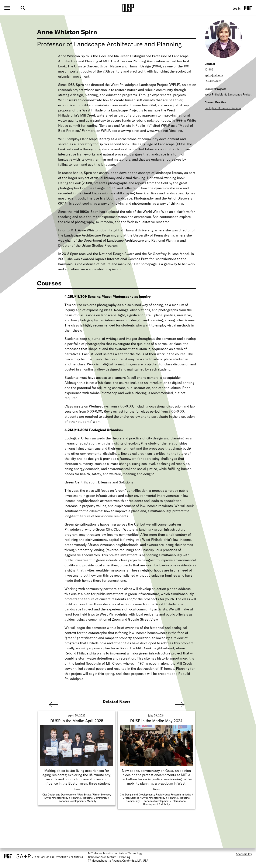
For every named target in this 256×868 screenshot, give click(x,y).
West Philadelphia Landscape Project (228, 94)
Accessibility (244, 854)
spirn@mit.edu (214, 75)
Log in (237, 9)
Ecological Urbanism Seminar (223, 108)
